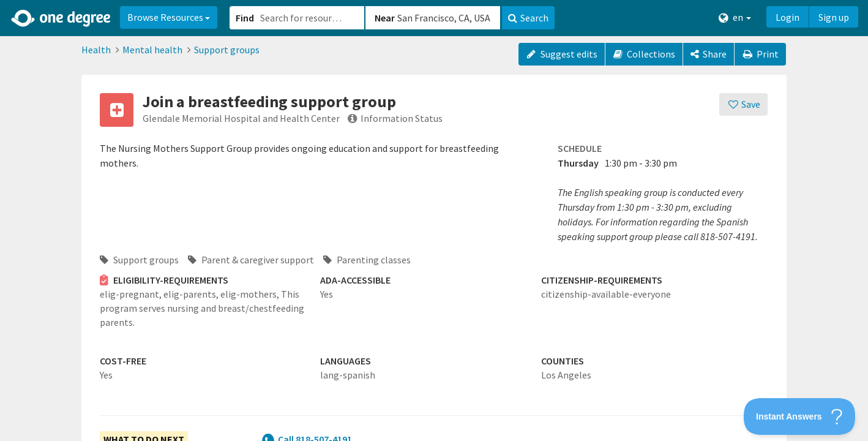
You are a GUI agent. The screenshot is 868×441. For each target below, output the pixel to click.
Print (760, 54)
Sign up (834, 17)
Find (245, 18)
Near (385, 18)
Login (788, 17)
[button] (434, 221)
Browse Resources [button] (169, 17)
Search (528, 18)
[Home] (62, 18)
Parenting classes (367, 260)
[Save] (743, 104)
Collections (644, 54)
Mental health (152, 50)
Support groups (227, 50)
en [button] (735, 17)
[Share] (709, 54)
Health (96, 50)
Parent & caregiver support (251, 260)
